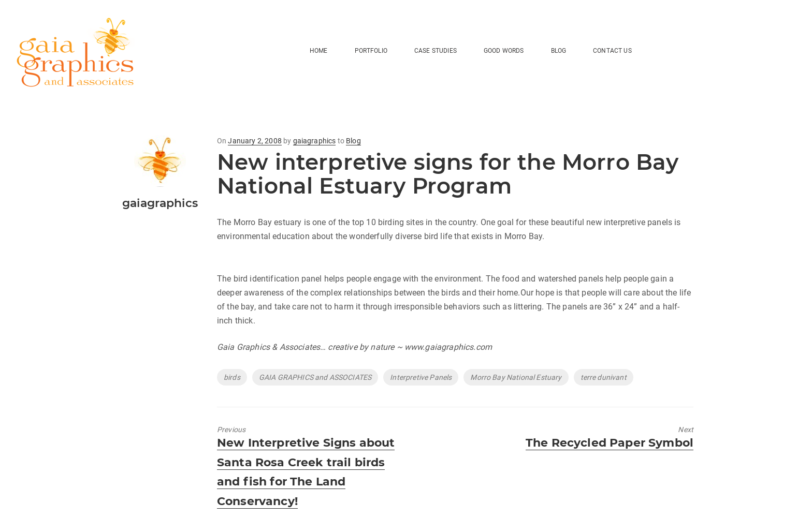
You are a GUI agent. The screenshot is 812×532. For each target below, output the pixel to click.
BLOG (559, 51)
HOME (319, 51)
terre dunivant (604, 377)
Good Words (504, 51)
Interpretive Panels (421, 377)
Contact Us (612, 51)
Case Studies (436, 51)
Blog (353, 141)
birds (232, 377)
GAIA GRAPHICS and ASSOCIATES (315, 377)
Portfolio (371, 51)
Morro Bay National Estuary (516, 377)
